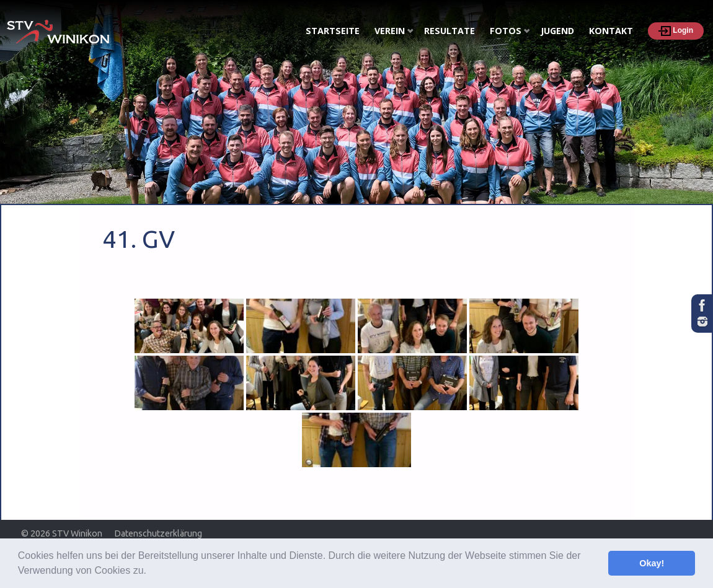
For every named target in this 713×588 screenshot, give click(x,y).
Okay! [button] (652, 563)
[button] (151, 572)
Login (676, 31)
